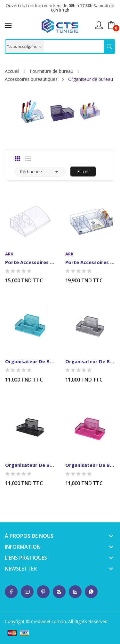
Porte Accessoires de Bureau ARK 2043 (90, 262)
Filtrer (83, 172)
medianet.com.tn (48, 621)
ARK (9, 254)
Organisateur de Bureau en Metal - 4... (30, 361)
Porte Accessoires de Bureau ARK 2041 (30, 262)
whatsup (11, 592)
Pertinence (40, 172)
